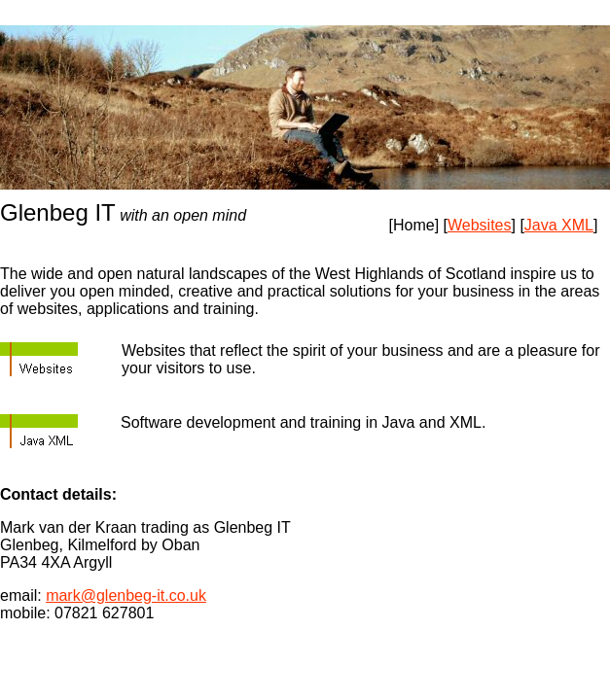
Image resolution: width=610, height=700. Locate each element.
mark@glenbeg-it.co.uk (126, 595)
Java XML (559, 225)
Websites (480, 225)
